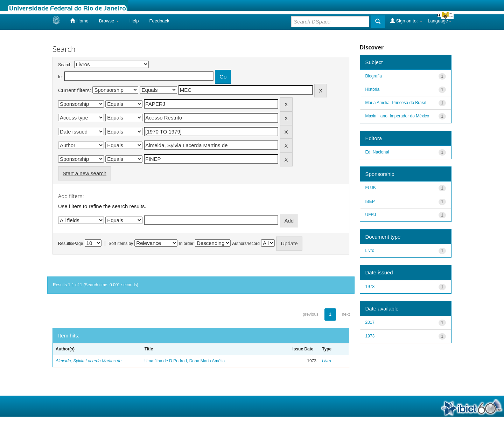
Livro (327, 361)
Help (134, 21)
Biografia (374, 76)
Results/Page (71, 244)
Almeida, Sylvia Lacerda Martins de (89, 361)
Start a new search (85, 173)
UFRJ (371, 215)
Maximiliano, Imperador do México (397, 116)
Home (79, 21)
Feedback (159, 21)
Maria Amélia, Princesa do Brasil (396, 103)
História (373, 89)
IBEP (370, 201)
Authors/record (246, 244)
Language (440, 21)
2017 (370, 322)
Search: (65, 65)
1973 (370, 287)
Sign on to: (406, 21)
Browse (109, 21)
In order (186, 244)
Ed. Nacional (377, 152)
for (61, 77)
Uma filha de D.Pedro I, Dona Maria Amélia (185, 361)
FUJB (371, 188)
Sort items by (121, 244)
